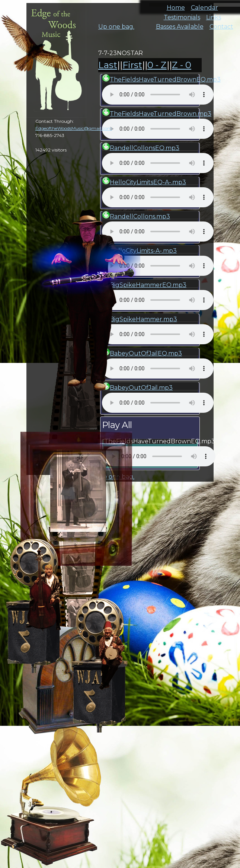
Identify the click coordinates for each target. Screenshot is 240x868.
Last (108, 65)
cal (37, 48)
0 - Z (157, 65)
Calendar (204, 5)
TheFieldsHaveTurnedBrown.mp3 (161, 114)
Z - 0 (182, 65)
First (132, 65)
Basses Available (180, 24)
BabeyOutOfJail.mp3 (141, 388)
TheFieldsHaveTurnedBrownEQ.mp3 (165, 79)
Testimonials (182, 15)
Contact (221, 24)
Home (176, 5)
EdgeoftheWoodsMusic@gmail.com (74, 128)
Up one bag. (116, 27)
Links (214, 15)
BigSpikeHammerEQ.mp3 (148, 285)
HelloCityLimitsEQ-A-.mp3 (148, 182)
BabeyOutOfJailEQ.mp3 (146, 353)
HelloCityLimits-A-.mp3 (143, 251)
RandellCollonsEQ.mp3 (145, 148)
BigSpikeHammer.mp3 (143, 319)
